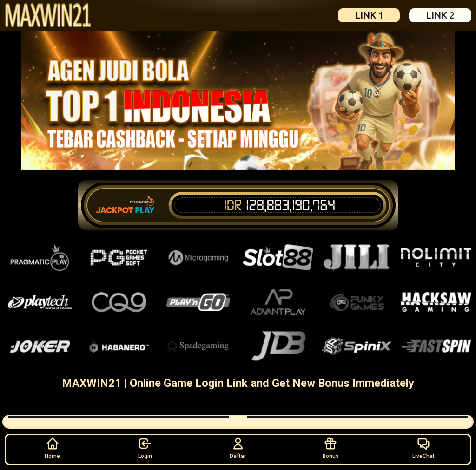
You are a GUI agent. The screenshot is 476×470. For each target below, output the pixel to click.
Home (52, 448)
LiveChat (423, 448)
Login (145, 448)
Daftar (238, 448)
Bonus (331, 448)
